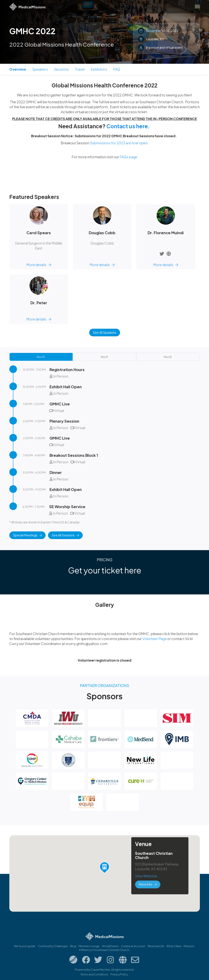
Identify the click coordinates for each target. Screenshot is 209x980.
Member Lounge (89, 946)
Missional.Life (156, 946)
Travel (80, 69)
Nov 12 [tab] (168, 357)
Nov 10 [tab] (41, 357)
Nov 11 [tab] (104, 357)
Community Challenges (53, 946)
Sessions (61, 69)
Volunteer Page (155, 639)
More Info (148, 884)
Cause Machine (100, 970)
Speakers (40, 69)
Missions (189, 946)
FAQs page (129, 157)
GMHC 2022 (32, 31)
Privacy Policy (119, 974)
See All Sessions (65, 535)
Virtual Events (110, 946)
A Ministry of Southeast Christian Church (104, 950)
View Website (146, 876)
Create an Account (133, 946)
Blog (73, 946)
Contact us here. (128, 126)
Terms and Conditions (94, 974)
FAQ (117, 69)
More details (39, 265)
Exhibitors (99, 69)
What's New (174, 946)
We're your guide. (25, 946)
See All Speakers (105, 332)
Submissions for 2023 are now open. (119, 143)
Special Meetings (27, 535)
